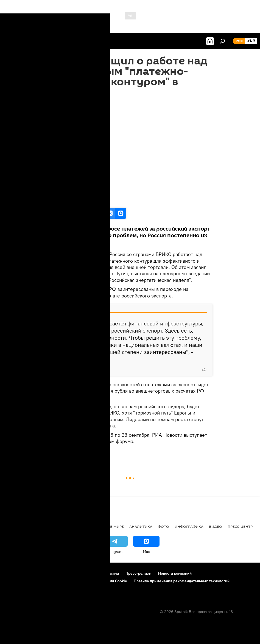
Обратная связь (19, 588)
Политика (94, 526)
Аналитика (141, 526)
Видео (55, 454)
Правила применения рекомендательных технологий (182, 581)
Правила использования (52, 573)
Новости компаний (175, 573)
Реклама (111, 573)
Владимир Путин (79, 454)
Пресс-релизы (139, 573)
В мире (117, 526)
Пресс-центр (240, 526)
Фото (163, 526)
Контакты (89, 573)
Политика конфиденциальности (34, 581)
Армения (39, 526)
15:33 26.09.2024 (63, 104)
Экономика (66, 526)
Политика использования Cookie (98, 581)
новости (15, 526)
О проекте (15, 573)
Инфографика (189, 526)
